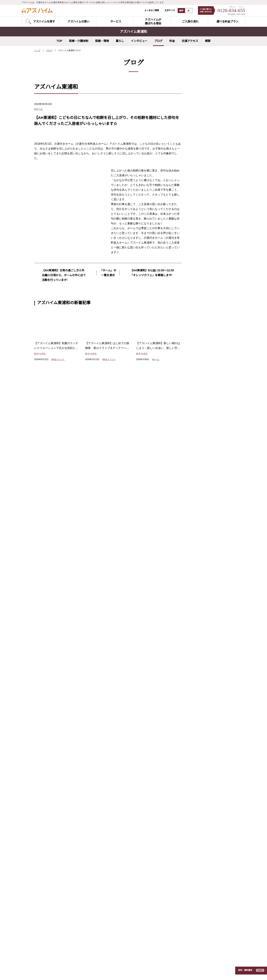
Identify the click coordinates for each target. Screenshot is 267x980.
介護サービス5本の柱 (123, 685)
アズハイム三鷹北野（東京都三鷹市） (125, 794)
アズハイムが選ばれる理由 (126, 621)
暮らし (120, 41)
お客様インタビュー (192, 638)
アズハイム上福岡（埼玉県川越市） (53, 917)
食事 (196, 167)
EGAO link (116, 693)
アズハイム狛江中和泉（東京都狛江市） (126, 800)
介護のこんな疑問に (192, 668)
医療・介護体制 (79, 41)
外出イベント (200, 143)
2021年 (197, 224)
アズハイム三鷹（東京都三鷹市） (52, 837)
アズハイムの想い (51, 621)
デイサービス (47, 660)
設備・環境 (102, 41)
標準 (179, 11)
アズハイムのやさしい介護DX (126, 627)
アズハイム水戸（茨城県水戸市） (122, 869)
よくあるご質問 (149, 10)
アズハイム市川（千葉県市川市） (52, 943)
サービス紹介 (48, 630)
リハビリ (198, 180)
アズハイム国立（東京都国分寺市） (53, 848)
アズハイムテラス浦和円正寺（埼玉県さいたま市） (132, 837)
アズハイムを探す (51, 638)
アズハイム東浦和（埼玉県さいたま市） (56, 896)
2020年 (197, 230)
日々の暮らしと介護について (198, 685)
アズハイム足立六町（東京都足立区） (55, 832)
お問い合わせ (48, 674)
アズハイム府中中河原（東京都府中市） (126, 805)
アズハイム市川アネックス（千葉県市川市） (58, 949)
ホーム (197, 149)
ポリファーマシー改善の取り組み (130, 671)
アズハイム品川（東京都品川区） (52, 779)
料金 (172, 41)
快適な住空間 (117, 649)
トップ (37, 51)
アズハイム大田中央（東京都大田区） (55, 784)
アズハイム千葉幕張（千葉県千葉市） (55, 954)
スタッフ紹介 (188, 646)
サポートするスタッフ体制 (124, 677)
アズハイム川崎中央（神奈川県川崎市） (56, 874)
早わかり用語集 (188, 660)
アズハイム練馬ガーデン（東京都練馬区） (57, 805)
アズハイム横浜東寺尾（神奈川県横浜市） (57, 858)
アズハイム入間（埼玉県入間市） (52, 927)
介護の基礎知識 (189, 654)
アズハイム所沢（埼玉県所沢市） (52, 922)
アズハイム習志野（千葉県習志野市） (55, 938)
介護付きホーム (48, 655)
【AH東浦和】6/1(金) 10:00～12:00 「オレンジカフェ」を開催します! (152, 389)
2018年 (197, 242)
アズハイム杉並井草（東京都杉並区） (55, 810)
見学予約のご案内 (49, 649)
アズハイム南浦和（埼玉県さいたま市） (56, 901)
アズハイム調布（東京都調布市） (52, 842)
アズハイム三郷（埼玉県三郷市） (52, 912)
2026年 (197, 199)
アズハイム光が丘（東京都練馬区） (53, 800)
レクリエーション (203, 155)
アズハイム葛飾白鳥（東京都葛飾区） (55, 826)
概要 (208, 41)
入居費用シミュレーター (195, 693)
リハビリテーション (121, 644)
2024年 (197, 205)
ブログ (158, 41)
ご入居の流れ (188, 621)
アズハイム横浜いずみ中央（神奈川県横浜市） (59, 869)
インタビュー (139, 41)
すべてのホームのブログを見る (204, 267)
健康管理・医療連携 (121, 666)
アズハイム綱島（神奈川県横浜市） (53, 880)
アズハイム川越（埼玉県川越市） (52, 906)
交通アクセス (190, 41)
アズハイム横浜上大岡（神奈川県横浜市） (57, 864)
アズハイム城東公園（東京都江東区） (55, 821)
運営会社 (97, 973)
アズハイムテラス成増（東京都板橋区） (126, 779)
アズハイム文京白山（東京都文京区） (55, 789)
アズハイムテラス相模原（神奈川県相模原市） (129, 864)
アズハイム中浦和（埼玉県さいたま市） (56, 890)
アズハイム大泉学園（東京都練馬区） (55, 794)
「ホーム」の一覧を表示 (108, 387)
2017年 (197, 249)
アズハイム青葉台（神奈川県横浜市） (125, 816)
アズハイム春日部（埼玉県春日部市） (55, 933)
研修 (196, 161)
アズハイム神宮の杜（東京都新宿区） (55, 773)
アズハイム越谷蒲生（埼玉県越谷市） (125, 848)
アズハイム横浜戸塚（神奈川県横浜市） (56, 885)
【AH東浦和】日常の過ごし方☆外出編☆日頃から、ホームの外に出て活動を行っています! (63, 389)
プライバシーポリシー (44, 973)
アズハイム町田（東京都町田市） (52, 853)
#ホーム (38, 109)
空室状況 (45, 644)
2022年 (197, 218)
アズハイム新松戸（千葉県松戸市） (123, 858)
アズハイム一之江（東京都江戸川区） (55, 816)
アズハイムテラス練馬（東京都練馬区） (126, 773)
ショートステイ (48, 666)
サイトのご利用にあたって (74, 973)
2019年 (197, 236)
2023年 (197, 211)
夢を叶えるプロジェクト (206, 174)
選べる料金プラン (191, 630)
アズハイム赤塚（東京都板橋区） (122, 784)
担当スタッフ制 (118, 633)
